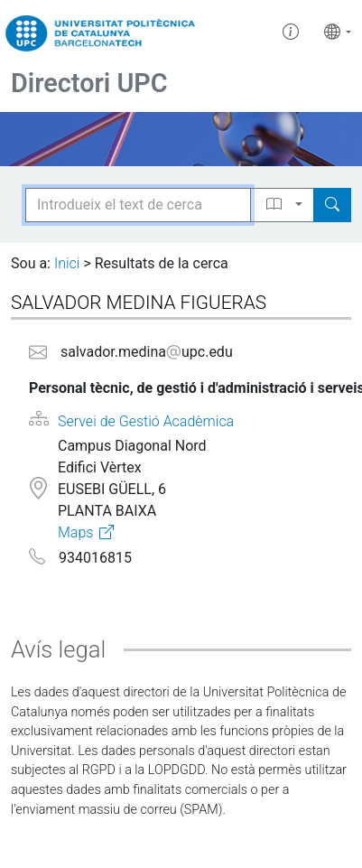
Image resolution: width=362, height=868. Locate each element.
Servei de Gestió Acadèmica (146, 421)
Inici (67, 263)
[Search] (332, 205)
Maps (75, 532)
